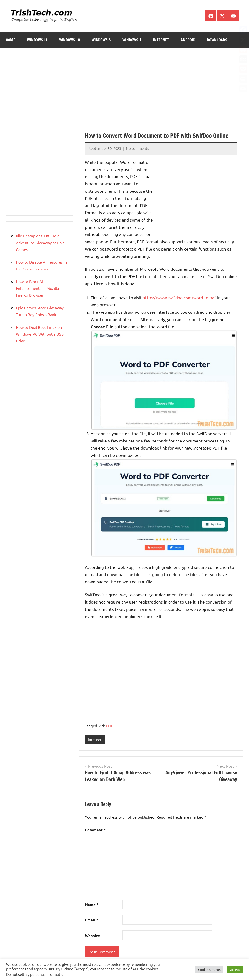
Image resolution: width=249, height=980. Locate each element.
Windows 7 (132, 40)
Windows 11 (37, 40)
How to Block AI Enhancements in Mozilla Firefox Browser (37, 288)
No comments (138, 148)
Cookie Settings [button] (209, 969)
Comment (95, 830)
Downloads (217, 40)
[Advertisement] (161, 90)
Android (188, 40)
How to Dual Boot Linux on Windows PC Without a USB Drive (40, 334)
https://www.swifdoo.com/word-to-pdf (179, 298)
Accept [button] (235, 969)
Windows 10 (70, 40)
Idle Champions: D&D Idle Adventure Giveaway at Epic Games (40, 243)
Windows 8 (101, 40)
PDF (109, 726)
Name (92, 905)
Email (92, 920)
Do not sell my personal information (36, 974)
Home (11, 40)
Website (92, 936)
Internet (161, 40)
